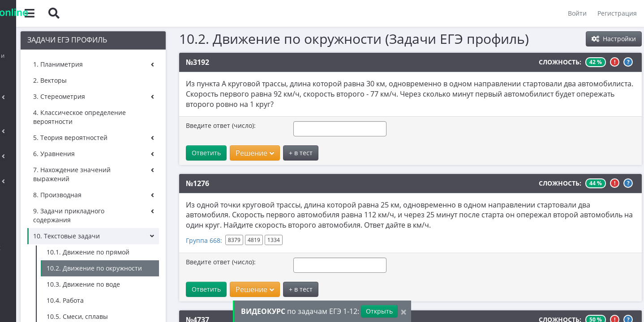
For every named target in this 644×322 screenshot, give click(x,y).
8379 (244, 240)
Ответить (216, 153)
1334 (283, 240)
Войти (575, 13)
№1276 (207, 183)
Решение (264, 153)
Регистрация (615, 13)
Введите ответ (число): (230, 125)
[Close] (404, 311)
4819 (263, 240)
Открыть (379, 311)
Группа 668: (213, 240)
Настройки (614, 39)
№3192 (207, 62)
